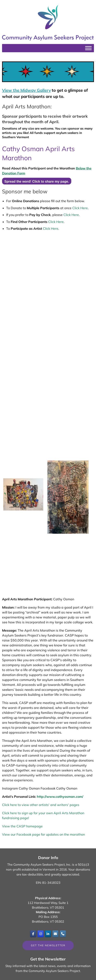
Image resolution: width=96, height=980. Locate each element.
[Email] (55, 934)
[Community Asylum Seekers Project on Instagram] (41, 934)
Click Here (80, 208)
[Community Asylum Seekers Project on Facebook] (33, 934)
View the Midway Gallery (26, 90)
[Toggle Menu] (88, 48)
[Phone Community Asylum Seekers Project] (63, 934)
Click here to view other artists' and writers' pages (41, 805)
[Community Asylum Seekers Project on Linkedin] (48, 934)
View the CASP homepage (22, 826)
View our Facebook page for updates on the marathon (43, 834)
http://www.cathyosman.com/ (60, 797)
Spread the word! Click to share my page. (37, 182)
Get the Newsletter (48, 945)
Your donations (79, 869)
